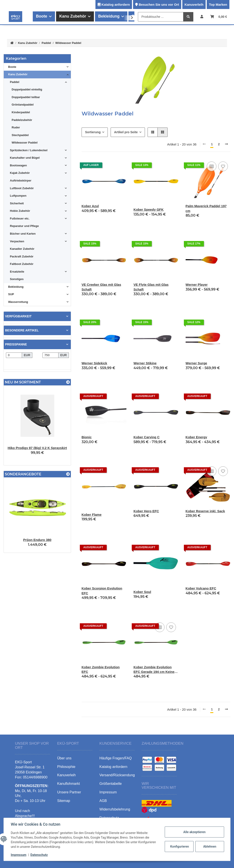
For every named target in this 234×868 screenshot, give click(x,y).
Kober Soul (142, 592)
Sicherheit (17, 203)
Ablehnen (210, 846)
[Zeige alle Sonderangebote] (68, 474)
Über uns (64, 758)
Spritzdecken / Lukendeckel (29, 150)
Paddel (15, 82)
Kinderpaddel (21, 112)
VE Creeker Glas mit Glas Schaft (101, 287)
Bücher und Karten (23, 234)
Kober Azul (90, 206)
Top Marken (218, 4)
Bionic (87, 437)
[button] (202, 17)
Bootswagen (18, 165)
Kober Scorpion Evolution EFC (102, 591)
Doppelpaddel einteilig (27, 89)
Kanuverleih (194, 4)
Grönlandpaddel (23, 105)
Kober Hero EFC (146, 511)
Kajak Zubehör (20, 173)
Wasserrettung (18, 302)
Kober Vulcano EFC (201, 588)
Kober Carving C (146, 437)
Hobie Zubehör (20, 211)
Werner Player (197, 285)
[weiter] (226, 144)
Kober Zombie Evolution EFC (101, 669)
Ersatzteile (17, 272)
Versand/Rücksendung (117, 775)
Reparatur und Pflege (24, 226)
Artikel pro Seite (126, 132)
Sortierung (93, 132)
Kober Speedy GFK (149, 209)
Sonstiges (17, 279)
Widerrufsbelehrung (115, 809)
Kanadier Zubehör (22, 249)
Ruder (16, 127)
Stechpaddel (20, 135)
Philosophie (66, 767)
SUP (11, 294)
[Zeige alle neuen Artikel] (68, 382)
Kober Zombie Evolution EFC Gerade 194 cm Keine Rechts (154, 670)
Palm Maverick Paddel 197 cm (206, 208)
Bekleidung (16, 287)
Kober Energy (196, 437)
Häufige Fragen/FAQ (116, 758)
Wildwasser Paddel (25, 143)
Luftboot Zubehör (22, 188)
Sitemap (64, 801)
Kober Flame (92, 515)
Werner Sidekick (94, 363)
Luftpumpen (18, 196)
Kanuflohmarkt (69, 784)
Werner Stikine (145, 363)
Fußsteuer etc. (20, 218)
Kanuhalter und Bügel (25, 158)
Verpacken (17, 241)
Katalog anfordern (116, 4)
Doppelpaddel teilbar (26, 97)
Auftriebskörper (21, 181)
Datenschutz (39, 855)
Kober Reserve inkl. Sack (205, 511)
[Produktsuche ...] (161, 17)
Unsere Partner (69, 792)
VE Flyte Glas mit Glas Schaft (151, 287)
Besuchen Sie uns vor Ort (159, 4)
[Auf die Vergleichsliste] (212, 166)
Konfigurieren (180, 846)
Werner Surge (196, 363)
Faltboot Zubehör (22, 264)
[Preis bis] (50, 355)
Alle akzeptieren (194, 832)
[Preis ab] (14, 355)
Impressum (19, 855)
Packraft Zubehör (22, 256)
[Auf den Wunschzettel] (223, 166)
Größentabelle (111, 784)
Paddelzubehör (22, 120)
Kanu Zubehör (18, 74)
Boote (12, 67)
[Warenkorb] (219, 17)
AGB (103, 801)
